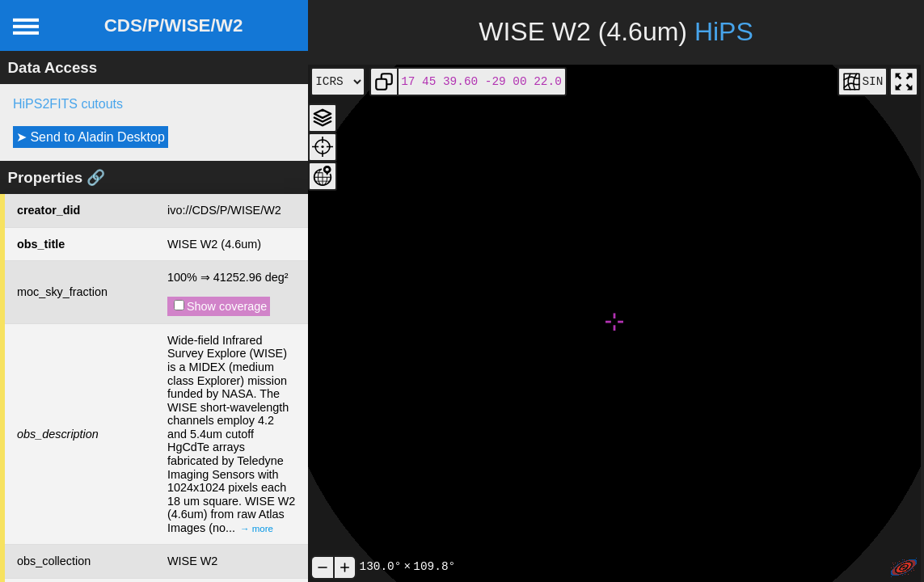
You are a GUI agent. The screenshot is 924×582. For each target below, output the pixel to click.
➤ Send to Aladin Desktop (91, 137)
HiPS (724, 32)
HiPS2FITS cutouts (68, 104)
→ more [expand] (257, 529)
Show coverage (220, 306)
